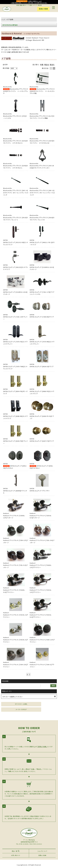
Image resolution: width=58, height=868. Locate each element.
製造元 (52, 65)
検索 (53, 686)
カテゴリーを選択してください (12, 697)
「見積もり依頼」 (42, 747)
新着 (42, 65)
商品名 (47, 65)
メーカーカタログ (21, 709)
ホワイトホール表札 (21, 704)
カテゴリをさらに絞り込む (10, 25)
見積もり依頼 (43, 9)
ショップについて (42, 851)
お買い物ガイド (16, 855)
